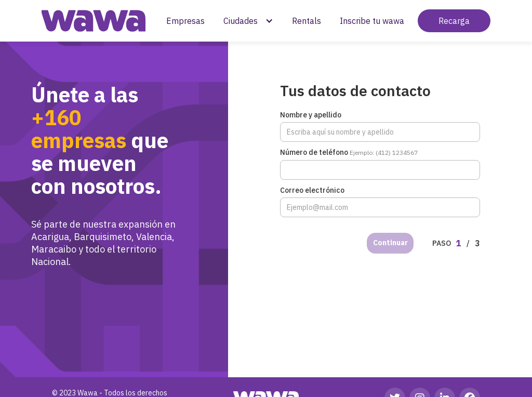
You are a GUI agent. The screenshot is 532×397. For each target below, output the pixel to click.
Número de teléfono (349, 152)
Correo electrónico (312, 190)
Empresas (185, 21)
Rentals (307, 21)
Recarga (454, 21)
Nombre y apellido (311, 115)
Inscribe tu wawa (372, 21)
